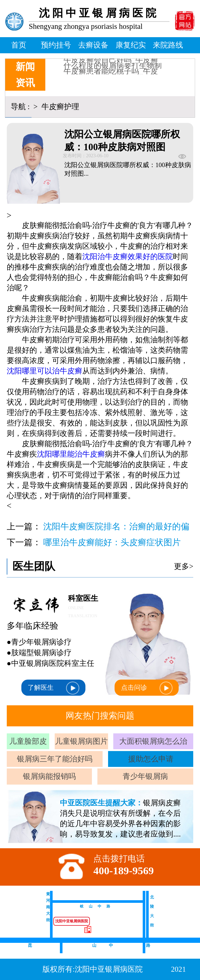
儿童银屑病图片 (81, 741)
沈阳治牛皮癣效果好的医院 (128, 256)
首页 (19, 45)
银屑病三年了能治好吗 (55, 759)
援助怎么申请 (151, 759)
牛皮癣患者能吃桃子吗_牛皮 (111, 73)
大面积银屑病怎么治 (153, 741)
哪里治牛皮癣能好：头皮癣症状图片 (112, 542)
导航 (18, 107)
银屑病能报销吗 (49, 776)
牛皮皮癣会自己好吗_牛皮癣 (111, 62)
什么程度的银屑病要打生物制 (113, 68)
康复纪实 (131, 45)
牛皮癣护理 (59, 107)
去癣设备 (93, 45)
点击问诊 (147, 688)
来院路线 (168, 45)
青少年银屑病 (145, 776)
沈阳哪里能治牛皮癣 (71, 454)
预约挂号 (56, 45)
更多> (184, 566)
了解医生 (53, 688)
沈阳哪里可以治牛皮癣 (45, 371)
